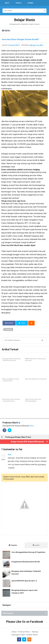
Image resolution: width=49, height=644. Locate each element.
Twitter (22, 323)
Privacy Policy (24, 632)
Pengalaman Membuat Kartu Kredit (26, 562)
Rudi (10, 455)
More (32, 426)
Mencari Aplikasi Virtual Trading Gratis (11, 380)
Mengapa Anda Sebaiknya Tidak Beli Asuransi (11, 360)
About (14, 632)
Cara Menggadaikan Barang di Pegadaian (28, 552)
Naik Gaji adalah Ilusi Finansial (36, 379)
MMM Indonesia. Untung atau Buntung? (35, 360)
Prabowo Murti (10, 423)
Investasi (9, 329)
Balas (3, 459)
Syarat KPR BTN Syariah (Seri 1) (24, 581)
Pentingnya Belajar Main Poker (18, 437)
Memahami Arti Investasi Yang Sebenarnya (11, 400)
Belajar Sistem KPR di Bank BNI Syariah (27, 442)
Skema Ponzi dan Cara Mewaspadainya (33, 400)
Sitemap (35, 632)
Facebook (9, 323)
